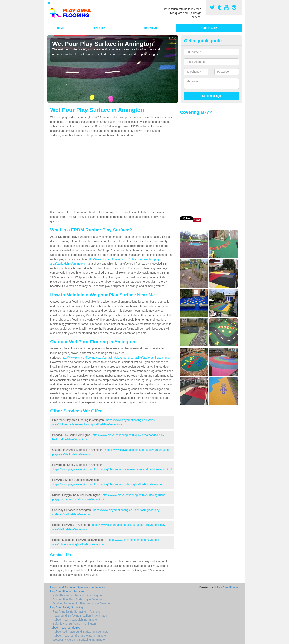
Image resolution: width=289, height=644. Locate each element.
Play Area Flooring (228, 587)
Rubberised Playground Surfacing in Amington (81, 632)
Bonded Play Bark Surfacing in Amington (78, 599)
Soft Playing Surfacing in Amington (74, 624)
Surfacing (150, 28)
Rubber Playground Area (65, 628)
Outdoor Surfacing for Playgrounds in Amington (82, 603)
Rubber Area (209, 28)
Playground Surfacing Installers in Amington (80, 616)
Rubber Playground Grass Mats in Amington (80, 636)
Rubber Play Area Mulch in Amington (75, 620)
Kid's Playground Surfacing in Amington (77, 595)
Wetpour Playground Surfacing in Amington (79, 640)
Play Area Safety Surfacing (66, 607)
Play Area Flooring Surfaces (67, 591)
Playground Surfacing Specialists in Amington (78, 587)
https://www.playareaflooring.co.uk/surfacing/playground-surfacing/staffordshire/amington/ (109, 484)
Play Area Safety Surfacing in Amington (77, 611)
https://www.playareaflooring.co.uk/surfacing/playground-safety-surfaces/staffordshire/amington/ (112, 469)
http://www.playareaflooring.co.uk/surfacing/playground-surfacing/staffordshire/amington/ (117, 358)
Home (61, 28)
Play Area (99, 28)
